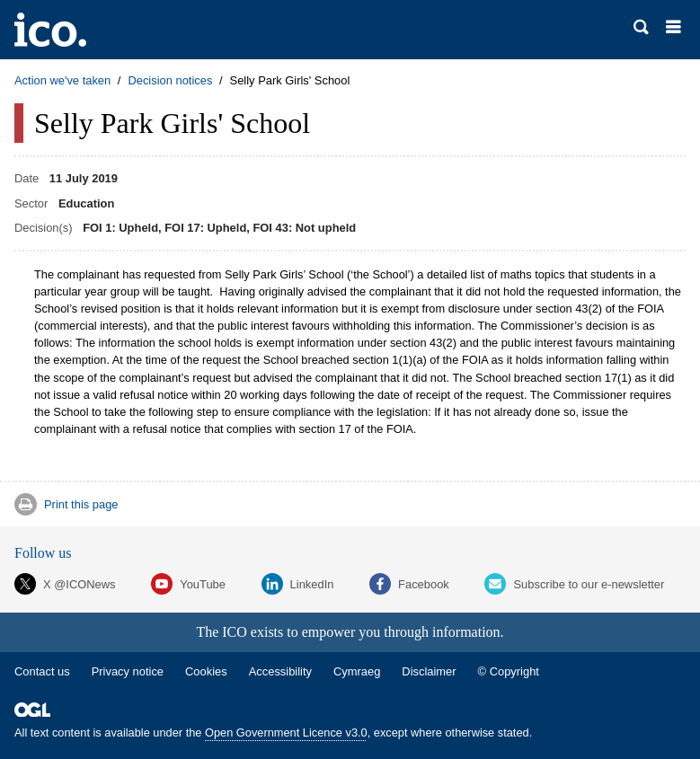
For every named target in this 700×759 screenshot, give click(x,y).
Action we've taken (62, 80)
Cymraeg (357, 671)
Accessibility (280, 671)
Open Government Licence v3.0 (286, 733)
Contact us (42, 671)
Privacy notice (128, 671)
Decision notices (170, 80)
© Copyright (509, 671)
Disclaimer (429, 671)
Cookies (206, 671)
